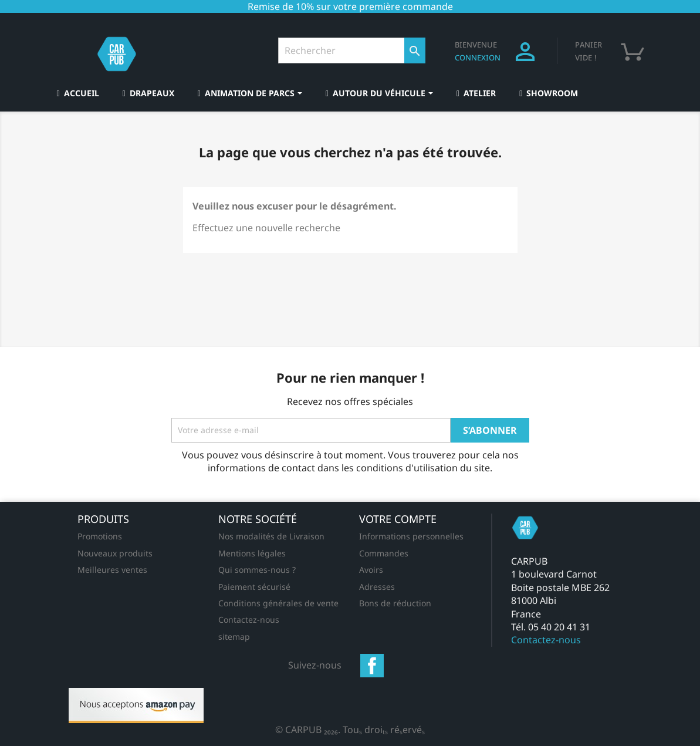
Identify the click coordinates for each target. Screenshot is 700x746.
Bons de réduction (395, 603)
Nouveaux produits (115, 553)
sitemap (234, 637)
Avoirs (371, 570)
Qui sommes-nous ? (257, 570)
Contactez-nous (249, 620)
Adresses (377, 587)
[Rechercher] (352, 50)
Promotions (100, 536)
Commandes (384, 553)
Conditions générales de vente (278, 603)
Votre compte (398, 519)
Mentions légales (252, 553)
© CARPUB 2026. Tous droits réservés (350, 730)
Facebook (372, 666)
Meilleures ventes (112, 570)
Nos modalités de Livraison (271, 536)
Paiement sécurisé (254, 587)
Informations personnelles (411, 536)
